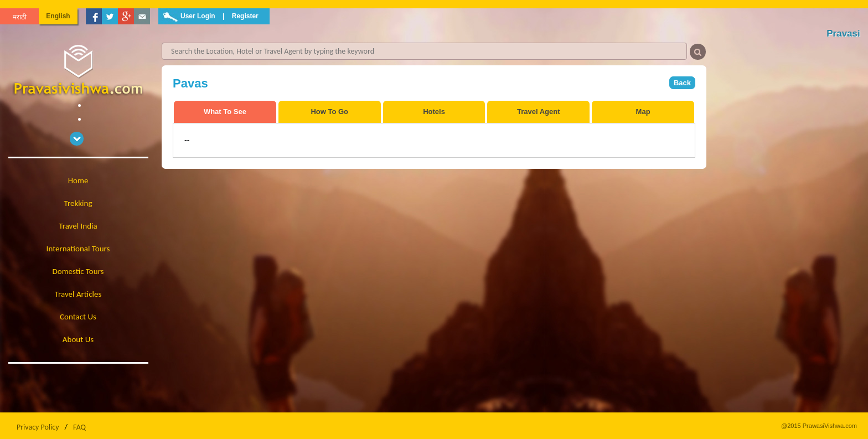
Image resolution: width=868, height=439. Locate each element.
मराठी (20, 17)
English (58, 16)
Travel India (78, 226)
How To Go (329, 112)
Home (78, 180)
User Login (198, 16)
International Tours (78, 249)
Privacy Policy (38, 427)
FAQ (79, 427)
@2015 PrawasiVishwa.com (819, 426)
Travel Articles (78, 294)
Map (643, 112)
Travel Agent (539, 112)
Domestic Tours (78, 271)
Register (245, 16)
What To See (225, 112)
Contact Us (78, 317)
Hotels (434, 112)
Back (682, 83)
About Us (78, 339)
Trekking (78, 203)
